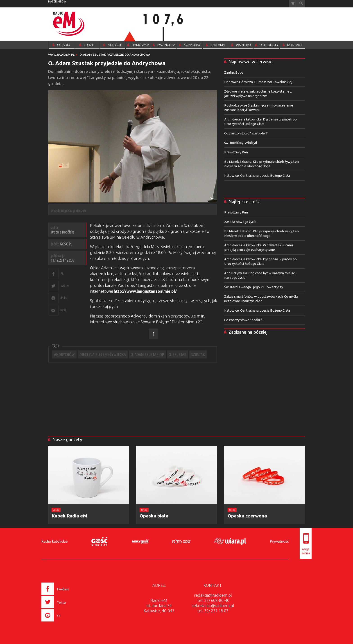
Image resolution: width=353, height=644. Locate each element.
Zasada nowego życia (240, 222)
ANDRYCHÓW (64, 354)
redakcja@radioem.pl (213, 595)
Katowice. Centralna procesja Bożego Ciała (257, 176)
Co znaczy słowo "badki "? (244, 320)
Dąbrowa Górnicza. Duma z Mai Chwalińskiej (258, 82)
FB (62, 273)
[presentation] (65, 622)
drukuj (64, 298)
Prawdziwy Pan (236, 152)
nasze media (57, 1)
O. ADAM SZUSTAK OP (147, 354)
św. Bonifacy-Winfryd (241, 143)
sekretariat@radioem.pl (213, 605)
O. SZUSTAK (178, 354)
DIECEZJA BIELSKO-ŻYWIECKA (103, 354)
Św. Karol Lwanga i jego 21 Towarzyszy (254, 287)
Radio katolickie (54, 541)
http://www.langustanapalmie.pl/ (145, 291)
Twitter (65, 286)
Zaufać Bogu (234, 72)
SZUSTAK (198, 354)
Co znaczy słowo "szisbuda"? (246, 133)
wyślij (63, 310)
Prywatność (279, 541)
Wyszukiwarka (301, 4)
